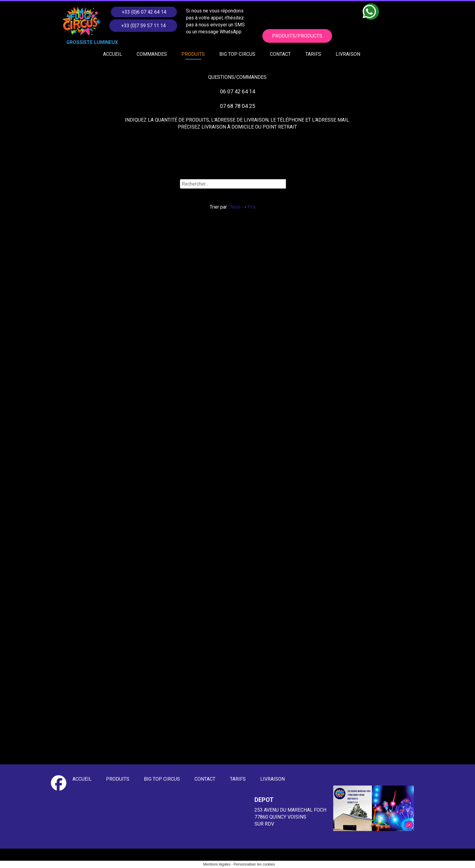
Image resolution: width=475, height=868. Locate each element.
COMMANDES (152, 54)
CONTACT (280, 54)
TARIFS (313, 54)
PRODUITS (193, 54)
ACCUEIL (113, 54)
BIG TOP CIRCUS (237, 54)
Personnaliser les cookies (254, 864)
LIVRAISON (348, 54)
